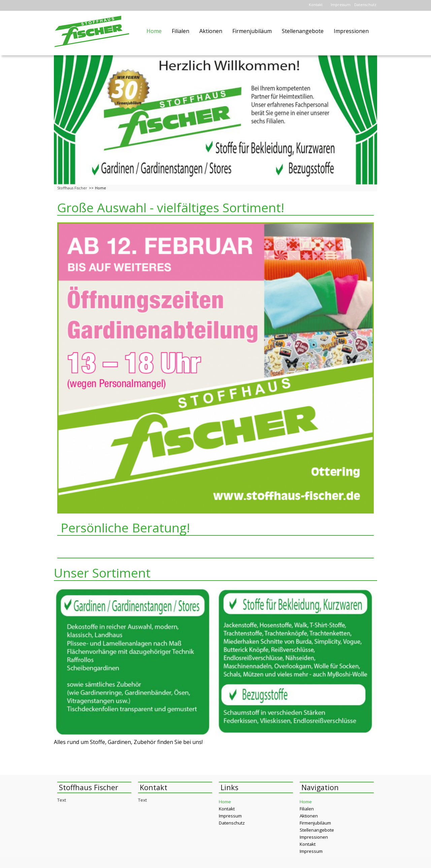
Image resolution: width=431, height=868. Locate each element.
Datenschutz (365, 5)
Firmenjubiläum (252, 31)
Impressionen (351, 31)
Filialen (180, 31)
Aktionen (211, 31)
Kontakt (316, 5)
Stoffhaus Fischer (72, 188)
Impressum (341, 5)
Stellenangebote (303, 31)
